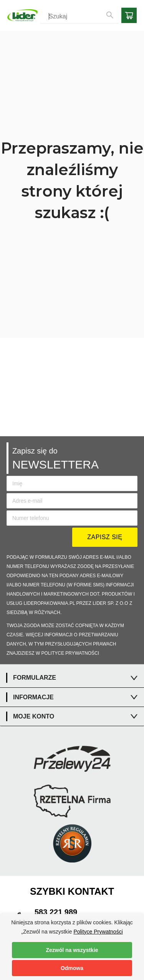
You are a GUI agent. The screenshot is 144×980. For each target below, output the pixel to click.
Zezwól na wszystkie (72, 950)
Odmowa (72, 968)
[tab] (72, 678)
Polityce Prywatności (98, 932)
